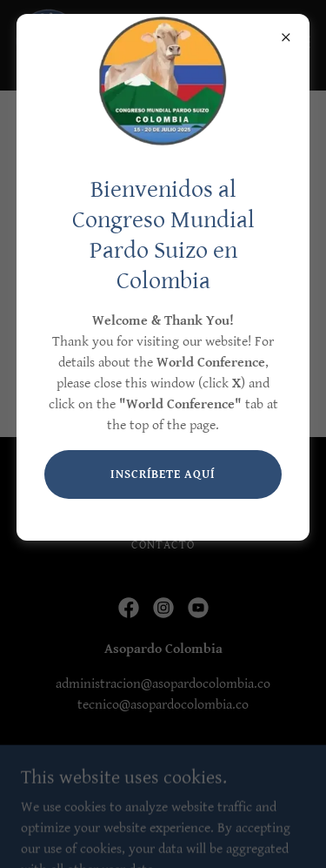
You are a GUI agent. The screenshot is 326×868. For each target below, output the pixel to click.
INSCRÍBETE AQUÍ (163, 474)
